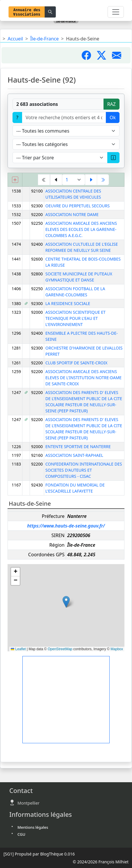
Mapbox (117, 649)
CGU (21, 834)
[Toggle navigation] (116, 12)
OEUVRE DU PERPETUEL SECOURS (77, 206)
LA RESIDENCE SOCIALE (68, 303)
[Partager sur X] (104, 57)
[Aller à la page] (74, 180)
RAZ (112, 104)
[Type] (66, 144)
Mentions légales (33, 827)
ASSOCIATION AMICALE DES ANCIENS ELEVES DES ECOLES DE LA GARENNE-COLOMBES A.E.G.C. (81, 229)
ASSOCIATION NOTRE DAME (72, 214)
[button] (66, 602)
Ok (113, 117)
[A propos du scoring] (113, 158)
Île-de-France (44, 39)
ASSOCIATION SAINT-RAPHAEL (74, 455)
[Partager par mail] (119, 57)
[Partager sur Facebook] (89, 57)
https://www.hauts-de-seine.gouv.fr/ (66, 526)
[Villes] (66, 131)
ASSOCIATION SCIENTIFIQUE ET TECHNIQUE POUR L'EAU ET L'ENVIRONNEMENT (75, 318)
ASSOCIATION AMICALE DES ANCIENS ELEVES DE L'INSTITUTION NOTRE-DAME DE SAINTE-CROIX (83, 378)
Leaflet (18, 649)
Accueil (15, 39)
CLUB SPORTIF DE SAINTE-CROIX (76, 363)
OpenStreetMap (60, 649)
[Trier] (60, 158)
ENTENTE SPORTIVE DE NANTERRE (78, 447)
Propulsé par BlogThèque (39, 854)
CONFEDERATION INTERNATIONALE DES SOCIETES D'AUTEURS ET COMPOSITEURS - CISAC (84, 470)
